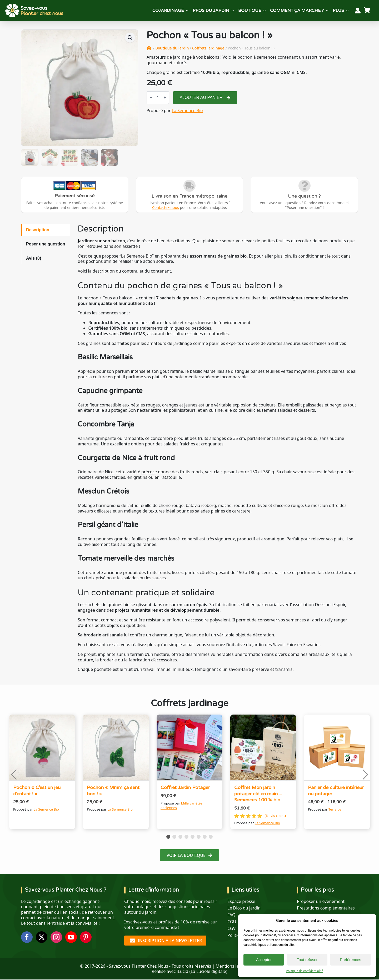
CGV (231, 929)
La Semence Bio (187, 110)
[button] (130, 38)
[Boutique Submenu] (265, 11)
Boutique (250, 11)
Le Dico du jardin (244, 908)
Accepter (264, 960)
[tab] (46, 230)
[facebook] (27, 937)
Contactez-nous (166, 207)
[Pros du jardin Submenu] (233, 11)
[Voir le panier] (368, 11)
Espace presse (241, 901)
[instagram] (56, 937)
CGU (232, 922)
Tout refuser (307, 960)
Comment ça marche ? (297, 11)
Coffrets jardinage (208, 48)
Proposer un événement (321, 901)
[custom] (86, 937)
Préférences (350, 960)
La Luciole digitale (208, 971)
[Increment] (165, 97)
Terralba (335, 809)
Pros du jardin (211, 11)
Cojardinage (168, 11)
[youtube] (71, 937)
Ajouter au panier (201, 97)
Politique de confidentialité (305, 971)
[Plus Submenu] (347, 11)
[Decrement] (151, 97)
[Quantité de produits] (158, 98)
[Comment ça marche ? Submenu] (327, 11)
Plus (338, 11)
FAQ (231, 915)
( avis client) (275, 816)
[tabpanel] (218, 448)
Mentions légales (232, 966)
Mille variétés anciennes (181, 805)
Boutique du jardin (172, 48)
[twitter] (42, 937)
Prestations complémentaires (326, 908)
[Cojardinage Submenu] (187, 11)
